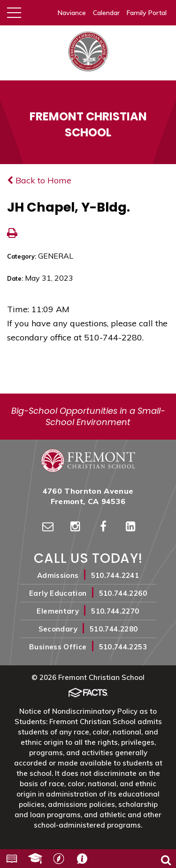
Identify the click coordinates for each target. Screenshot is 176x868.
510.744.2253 (123, 647)
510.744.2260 (123, 593)
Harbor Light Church (59, 859)
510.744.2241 (115, 575)
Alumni (35, 859)
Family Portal (147, 13)
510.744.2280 (114, 629)
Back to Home (39, 180)
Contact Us (82, 859)
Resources (12, 859)
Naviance (72, 13)
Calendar (106, 13)
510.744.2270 (115, 611)
